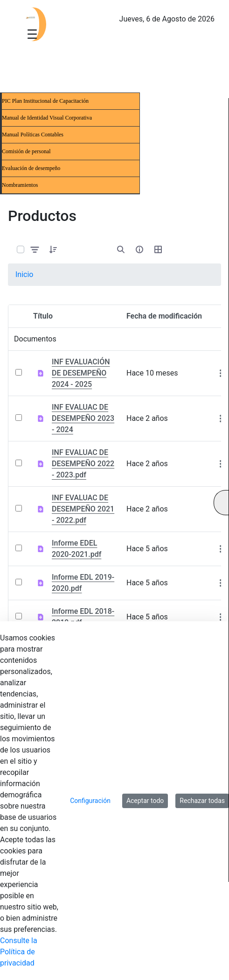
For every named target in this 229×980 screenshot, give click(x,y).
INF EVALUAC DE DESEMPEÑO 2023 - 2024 (83, 418)
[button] (53, 249)
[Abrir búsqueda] (121, 249)
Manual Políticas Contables (33, 135)
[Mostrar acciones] (220, 373)
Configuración (90, 801)
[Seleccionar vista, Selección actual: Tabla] (158, 249)
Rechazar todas (202, 801)
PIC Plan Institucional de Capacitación (45, 101)
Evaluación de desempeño (31, 168)
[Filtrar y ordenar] (35, 250)
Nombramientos (20, 185)
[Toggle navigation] (32, 34)
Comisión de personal (26, 151)
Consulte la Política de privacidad (19, 952)
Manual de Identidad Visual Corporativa (47, 118)
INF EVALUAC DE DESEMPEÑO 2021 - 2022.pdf (83, 509)
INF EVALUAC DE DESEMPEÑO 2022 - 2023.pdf (83, 464)
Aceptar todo (145, 801)
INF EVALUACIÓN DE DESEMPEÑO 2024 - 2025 (81, 373)
